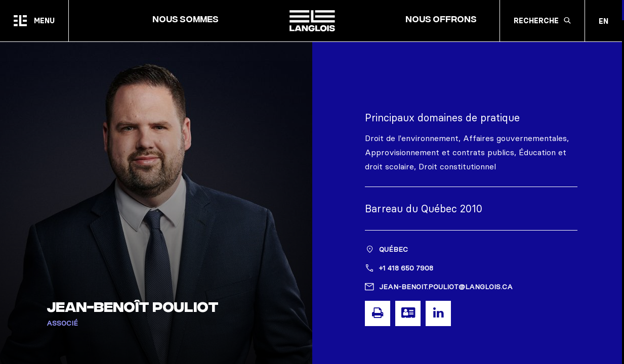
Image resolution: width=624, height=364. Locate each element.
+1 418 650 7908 (406, 268)
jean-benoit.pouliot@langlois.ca (446, 287)
